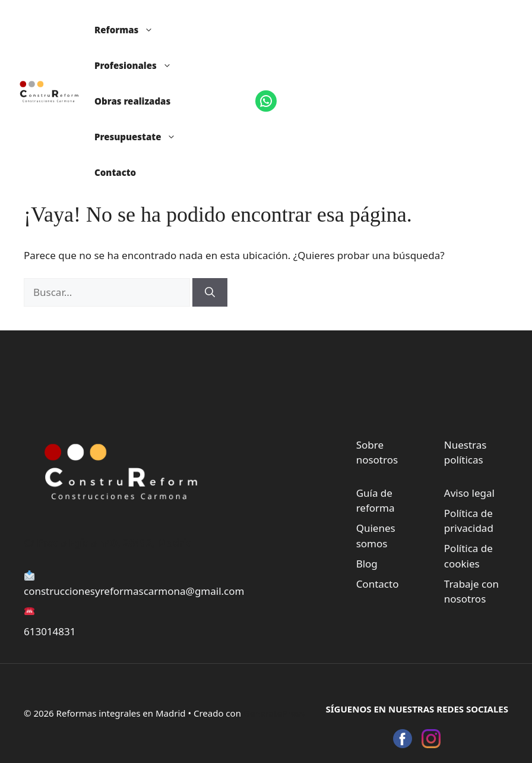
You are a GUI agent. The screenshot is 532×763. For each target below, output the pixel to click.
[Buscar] (210, 292)
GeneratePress (274, 713)
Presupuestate (141, 137)
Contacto (115, 172)
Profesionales (139, 65)
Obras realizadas (132, 101)
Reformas (130, 30)
